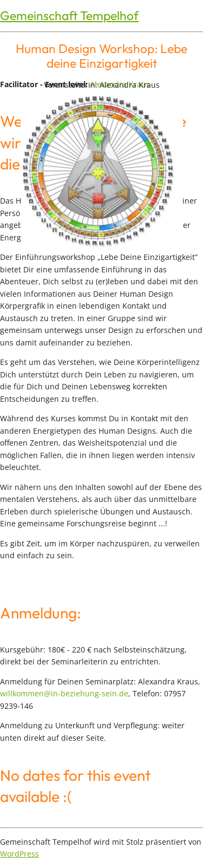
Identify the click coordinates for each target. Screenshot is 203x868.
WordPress (19, 854)
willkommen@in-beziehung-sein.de (64, 693)
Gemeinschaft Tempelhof (69, 15)
